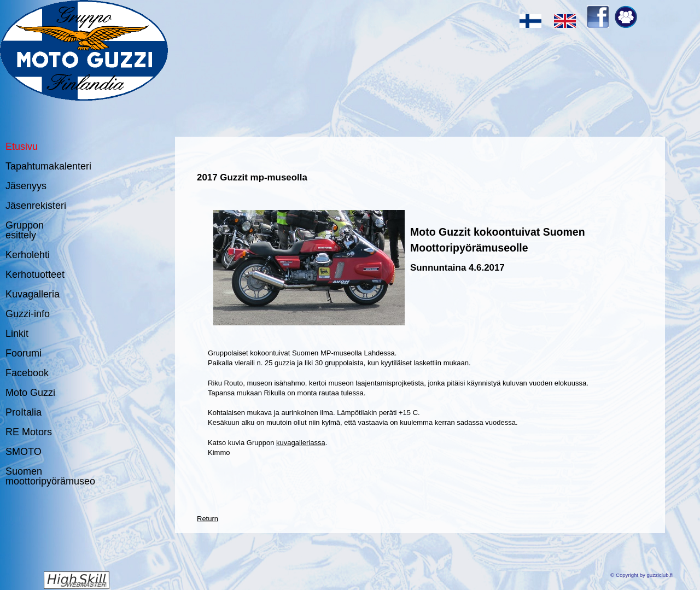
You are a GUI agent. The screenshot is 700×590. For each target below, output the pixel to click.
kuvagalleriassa (301, 443)
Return (208, 519)
